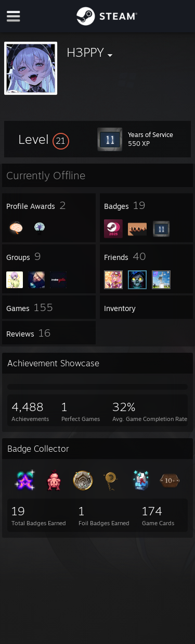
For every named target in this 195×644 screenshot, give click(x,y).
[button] (44, 139)
